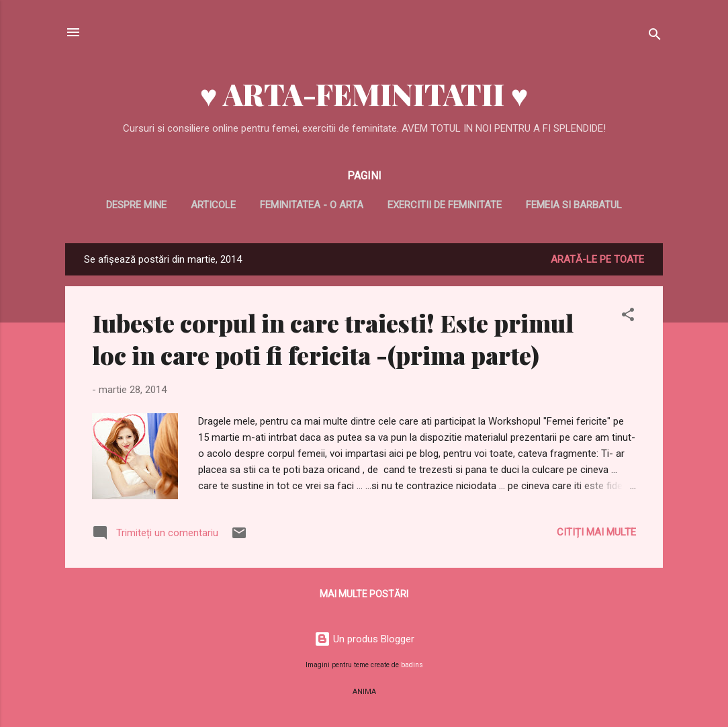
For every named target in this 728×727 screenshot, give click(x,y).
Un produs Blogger (364, 639)
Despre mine (136, 205)
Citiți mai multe (596, 532)
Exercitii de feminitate (445, 205)
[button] (628, 317)
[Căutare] (655, 37)
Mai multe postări (364, 594)
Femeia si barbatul (574, 205)
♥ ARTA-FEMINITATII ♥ (364, 94)
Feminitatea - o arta (312, 205)
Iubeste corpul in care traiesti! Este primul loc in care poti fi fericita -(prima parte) (333, 339)
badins (412, 665)
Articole (213, 205)
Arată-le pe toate (597, 259)
